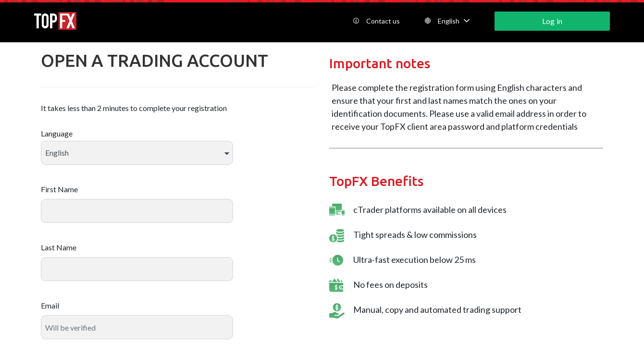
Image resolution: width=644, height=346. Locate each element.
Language (57, 133)
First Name (59, 189)
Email (50, 305)
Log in (552, 21)
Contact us (377, 21)
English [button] (447, 21)
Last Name (59, 247)
